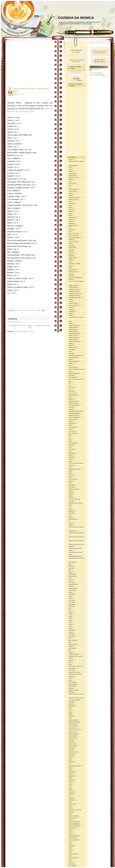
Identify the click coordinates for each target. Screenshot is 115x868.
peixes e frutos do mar (74, 672)
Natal (70, 618)
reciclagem (72, 748)
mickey (71, 598)
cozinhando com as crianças (76, 317)
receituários (72, 742)
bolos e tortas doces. (74, 235)
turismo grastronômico (75, 826)
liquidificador (72, 574)
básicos (71, 201)
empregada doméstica (74, 413)
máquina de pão (73, 588)
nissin (70, 622)
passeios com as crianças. (75, 666)
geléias (71, 473)
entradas (71, 421)
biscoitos (71, 221)
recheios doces (73, 744)
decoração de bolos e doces (76, 355)
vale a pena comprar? (74, 840)
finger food (72, 457)
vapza (70, 842)
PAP (70, 650)
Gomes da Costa (73, 479)
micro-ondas (72, 602)
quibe (70, 710)
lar (69, 521)
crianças (71, 323)
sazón (70, 788)
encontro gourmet (73, 419)
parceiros (71, 658)
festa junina (72, 449)
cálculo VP (72, 253)
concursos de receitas (74, 305)
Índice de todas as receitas (75, 503)
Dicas (70, 365)
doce (70, 385)
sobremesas (72, 800)
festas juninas (72, 453)
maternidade (72, 594)
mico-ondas (72, 600)
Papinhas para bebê (74, 654)
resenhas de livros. (73, 752)
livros (70, 578)
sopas (70, 802)
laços (70, 515)
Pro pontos (18, 310)
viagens (71, 850)
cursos (70, 351)
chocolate (71, 273)
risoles (70, 758)
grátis (70, 483)
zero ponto (71, 864)
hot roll (71, 495)
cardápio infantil (73, 257)
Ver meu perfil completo (96, 73)
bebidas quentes (73, 217)
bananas (71, 195)
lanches (71, 517)
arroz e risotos (72, 183)
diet (70, 383)
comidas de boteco (74, 287)
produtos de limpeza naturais (76, 694)
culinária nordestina (74, 337)
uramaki (71, 834)
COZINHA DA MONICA (76, 18)
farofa (70, 441)
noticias (71, 628)
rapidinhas (71, 716)
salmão (71, 778)
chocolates (71, 275)
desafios (71, 359)
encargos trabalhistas (74, 415)
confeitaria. (72, 309)
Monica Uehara (96, 70)
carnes (70, 261)
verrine (71, 848)
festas (70, 451)
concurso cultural (73, 303)
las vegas (71, 523)
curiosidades (72, 349)
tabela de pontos (25, 310)
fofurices (71, 459)
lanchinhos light (73, 519)
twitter (70, 832)
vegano (71, 844)
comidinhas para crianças (75, 293)
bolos (70, 231)
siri (70, 796)
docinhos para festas (74, 403)
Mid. (70, 608)
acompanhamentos (74, 165)
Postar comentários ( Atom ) (24, 331)
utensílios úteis (73, 838)
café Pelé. (71, 251)
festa (70, 447)
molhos (71, 614)
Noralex (71, 624)
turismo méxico (73, 828)
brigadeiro (71, 239)
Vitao (70, 860)
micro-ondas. (72, 604)
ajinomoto (71, 171)
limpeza (71, 572)
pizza (70, 680)
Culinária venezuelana (74, 341)
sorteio (71, 806)
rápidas (71, 714)
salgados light (72, 776)
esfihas (71, 425)
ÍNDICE (71, 497)
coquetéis (71, 313)
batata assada (72, 203)
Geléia (70, 471)
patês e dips (72, 670)
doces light (72, 391)
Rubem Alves (72, 762)
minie (70, 610)
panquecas (71, 646)
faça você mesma (73, 433)
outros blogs (72, 634)
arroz (70, 181)
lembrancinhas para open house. (77, 558)
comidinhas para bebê (74, 291)
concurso (71, 301)
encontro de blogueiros (75, 417)
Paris (70, 662)
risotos (71, 760)
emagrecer (71, 409)
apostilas (71, 179)
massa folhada (72, 590)
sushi (70, 814)
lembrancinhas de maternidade (76, 537)
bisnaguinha (72, 223)
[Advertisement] (21, 65)
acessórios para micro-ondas (76, 161)
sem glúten (72, 794)
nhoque (71, 620)
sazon (70, 786)
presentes (71, 688)
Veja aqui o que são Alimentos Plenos (21, 111)
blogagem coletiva (73, 225)
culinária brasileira (74, 327)
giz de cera (72, 475)
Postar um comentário (14, 322)
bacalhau (71, 193)
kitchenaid (71, 513)
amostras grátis (73, 175)
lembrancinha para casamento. (76, 527)
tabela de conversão (74, 816)
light (70, 564)
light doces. (72, 568)
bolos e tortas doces (74, 233)
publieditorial (72, 706)
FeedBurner (80, 80)
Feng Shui (71, 445)
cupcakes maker (73, 347)
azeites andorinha (73, 189)
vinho (70, 856)
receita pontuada (73, 726)
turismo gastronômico (74, 824)
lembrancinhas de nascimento (76, 541)
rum (70, 764)
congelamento (72, 311)
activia (71, 167)
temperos (71, 820)
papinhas (71, 652)
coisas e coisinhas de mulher (76, 281)
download (71, 407)
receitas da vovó (73, 728)
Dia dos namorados (74, 361)
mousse (71, 616)
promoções (72, 702)
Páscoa (71, 664)
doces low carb (73, 393)
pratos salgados (73, 686)
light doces (72, 566)
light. (70, 570)
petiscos (71, 678)
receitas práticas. (73, 738)
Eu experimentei (73, 427)
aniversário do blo (73, 177)
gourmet (71, 481)
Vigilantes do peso (34, 310)
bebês (70, 213)
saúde (70, 784)
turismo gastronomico (74, 822)
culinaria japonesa (73, 329)
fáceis (70, 435)
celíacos (71, 265)
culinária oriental (73, 339)
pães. (70, 642)
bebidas (71, 215)
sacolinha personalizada (75, 766)
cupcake (71, 343)
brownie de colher (73, 241)
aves (70, 187)
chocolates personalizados (75, 277)
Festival (71, 455)
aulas (70, 185)
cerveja (71, 267)
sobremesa (71, 798)
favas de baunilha (73, 443)
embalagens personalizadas (76, 411)
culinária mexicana (74, 335)
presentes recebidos (74, 690)
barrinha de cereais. (74, 199)
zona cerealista (73, 866)
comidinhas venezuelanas (75, 297)
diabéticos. (72, 363)
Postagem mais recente (18, 325)
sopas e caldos (72, 804)
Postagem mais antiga (43, 325)
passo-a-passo (72, 668)
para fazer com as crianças (75, 656)
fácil (70, 439)
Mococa (71, 612)
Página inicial (30, 326)
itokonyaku (72, 511)
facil (70, 437)
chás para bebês (73, 269)
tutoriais (71, 830)
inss (70, 507)
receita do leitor (73, 724)
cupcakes (71, 345)
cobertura (71, 279)
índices (71, 505)
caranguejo (72, 255)
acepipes (71, 159)
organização (72, 630)
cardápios (71, 259)
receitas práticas (73, 736)
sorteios (71, 808)
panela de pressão (73, 644)
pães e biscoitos (73, 640)
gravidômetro (72, 485)
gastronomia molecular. (75, 469)
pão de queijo (72, 648)
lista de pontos (72, 576)
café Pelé (71, 249)
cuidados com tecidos (74, 325)
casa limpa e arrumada (74, 263)
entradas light (72, 423)
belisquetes (72, 219)
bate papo (71, 209)
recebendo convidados (74, 722)
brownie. (71, 243)
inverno (71, 509)
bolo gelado (72, 229)
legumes (71, 525)
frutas (70, 467)
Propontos (71, 704)
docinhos (71, 399)
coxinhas (71, 315)
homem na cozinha (74, 489)
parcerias (71, 660)
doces (70, 389)
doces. (70, 397)
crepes (70, 321)
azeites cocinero (73, 191)
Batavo (71, 207)
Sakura (71, 768)
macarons (71, 582)
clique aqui (48, 109)
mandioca (71, 586)
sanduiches (72, 780)
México (71, 596)
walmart (71, 862)
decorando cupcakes (74, 357)
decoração (71, 353)
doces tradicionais (73, 395)
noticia (71, 626)
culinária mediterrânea (74, 333)
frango (70, 461)
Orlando (71, 632)
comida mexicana (73, 285)
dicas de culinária (73, 367)
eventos (71, 429)
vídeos (70, 852)
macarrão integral (73, 584)
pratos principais (73, 684)
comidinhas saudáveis (74, 295)
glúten (70, 477)
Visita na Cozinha (73, 858)
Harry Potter (72, 487)
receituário (72, 740)
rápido (70, 718)
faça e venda (72, 431)
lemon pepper (72, 562)
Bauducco (71, 211)
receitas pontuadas (73, 734)
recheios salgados (73, 746)
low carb (71, 580)
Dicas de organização (74, 373)
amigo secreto (72, 173)
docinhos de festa (73, 401)
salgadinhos (72, 772)
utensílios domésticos (74, 836)
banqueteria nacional (74, 197)
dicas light (71, 375)
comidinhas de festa (74, 289)
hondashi (71, 493)
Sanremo (71, 782)
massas (71, 592)
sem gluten (72, 792)
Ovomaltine (72, 636)
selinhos (71, 790)
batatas (71, 205)
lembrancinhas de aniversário (76, 533)
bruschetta (71, 245)
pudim (70, 708)
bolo (70, 227)
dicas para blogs (73, 377)
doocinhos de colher (74, 405)
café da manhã (72, 247)
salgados (71, 774)
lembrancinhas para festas (75, 556)
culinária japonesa (73, 331)
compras (71, 299)
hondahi (71, 491)
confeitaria (72, 307)
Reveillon (71, 756)
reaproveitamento (73, 720)
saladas (71, 770)
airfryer (71, 169)
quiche (71, 712)
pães (70, 638)
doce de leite (72, 387)
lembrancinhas (73, 531)
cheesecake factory (74, 271)
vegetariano (72, 846)
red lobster (71, 750)
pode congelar (72, 682)
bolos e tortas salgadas (74, 237)
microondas (72, 606)
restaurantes (72, 754)
